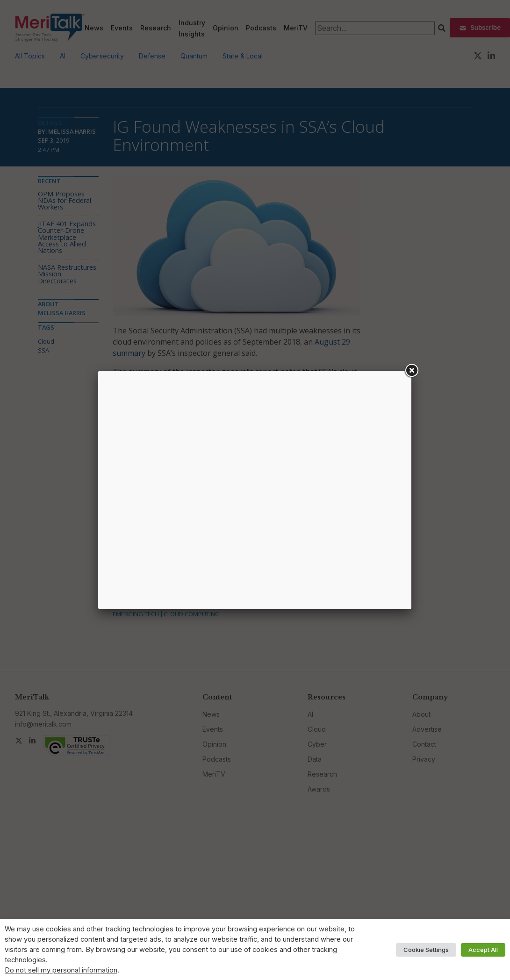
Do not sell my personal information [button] (61, 970)
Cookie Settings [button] (426, 950)
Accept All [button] (483, 950)
